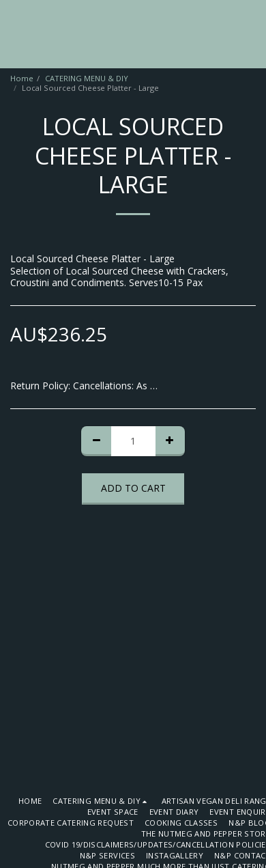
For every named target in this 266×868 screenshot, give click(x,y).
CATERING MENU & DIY (87, 78)
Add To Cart (133, 488)
